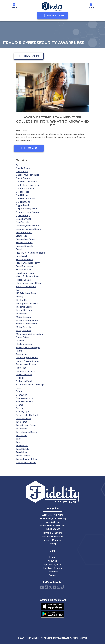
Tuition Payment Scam (27, 459)
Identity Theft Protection (28, 303)
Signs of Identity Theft (27, 415)
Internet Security (24, 310)
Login (91, 6)
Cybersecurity (23, 215)
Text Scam (21, 435)
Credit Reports (23, 202)
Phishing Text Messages (28, 347)
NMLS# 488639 (53, 529)
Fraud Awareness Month (28, 263)
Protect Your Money (26, 364)
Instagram (55, 587)
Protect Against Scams (28, 361)
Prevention (21, 354)
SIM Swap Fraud (24, 381)
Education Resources (52, 536)
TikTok (63, 587)
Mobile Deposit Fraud (26, 324)
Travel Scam (22, 452)
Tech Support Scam (26, 425)
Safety (19, 388)
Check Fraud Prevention (28, 175)
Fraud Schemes (24, 270)
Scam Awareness (25, 398)
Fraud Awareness (25, 260)
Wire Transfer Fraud (26, 463)
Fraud (19, 249)
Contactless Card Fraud (28, 185)
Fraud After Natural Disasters (30, 253)
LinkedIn (42, 587)
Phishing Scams (24, 344)
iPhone (52, 606)
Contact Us (52, 572)
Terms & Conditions (53, 533)
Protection (21, 368)
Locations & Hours (52, 568)
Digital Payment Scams (27, 226)
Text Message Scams (27, 432)
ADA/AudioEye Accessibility (52, 518)
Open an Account (55, 15)
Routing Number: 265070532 (53, 526)
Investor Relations (53, 540)
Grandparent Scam (25, 273)
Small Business (24, 418)
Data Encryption (24, 219)
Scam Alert (22, 395)
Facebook (46, 587)
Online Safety (23, 337)
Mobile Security (24, 327)
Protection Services (26, 371)
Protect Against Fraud (27, 358)
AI (17, 165)
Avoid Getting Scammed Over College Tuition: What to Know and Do (52, 121)
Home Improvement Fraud (29, 283)
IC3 (18, 290)
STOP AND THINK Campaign (30, 385)
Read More (32, 148)
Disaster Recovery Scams (29, 229)
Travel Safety (22, 449)
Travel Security (23, 456)
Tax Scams (22, 422)
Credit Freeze (23, 192)
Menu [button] (14, 6)
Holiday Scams (23, 280)
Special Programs (52, 564)
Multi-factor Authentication (29, 334)
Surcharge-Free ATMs (52, 515)
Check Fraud (22, 172)
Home (52, 557)
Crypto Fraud (22, 205)
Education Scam (24, 232)
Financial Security (25, 246)
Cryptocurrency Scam (27, 209)
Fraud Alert (21, 256)
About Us (53, 561)
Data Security (23, 222)
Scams (19, 405)
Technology (22, 429)
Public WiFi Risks (24, 375)
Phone (19, 351)
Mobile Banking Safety (27, 320)
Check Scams (23, 178)
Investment (22, 314)
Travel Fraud (22, 446)
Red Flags (21, 378)
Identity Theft (23, 300)
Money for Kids (24, 330)
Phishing (20, 341)
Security (20, 408)
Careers (52, 575)
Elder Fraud (22, 236)
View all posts (32, 56)
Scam (19, 391)
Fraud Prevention (24, 266)
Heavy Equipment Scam (28, 276)
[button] (91, 6)
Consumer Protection (27, 182)
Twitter (50, 587)
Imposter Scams (24, 307)
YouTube (59, 587)
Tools (19, 442)
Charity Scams (23, 168)
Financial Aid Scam (25, 239)
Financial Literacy (25, 243)
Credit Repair (22, 195)
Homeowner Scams (26, 287)
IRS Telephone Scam (26, 293)
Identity (20, 297)
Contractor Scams (25, 188)
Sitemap (52, 544)
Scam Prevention (24, 402)
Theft (19, 439)
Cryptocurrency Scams (27, 212)
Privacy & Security (52, 522)
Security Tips (22, 412)
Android (52, 614)
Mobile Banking (23, 317)
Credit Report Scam (26, 199)
